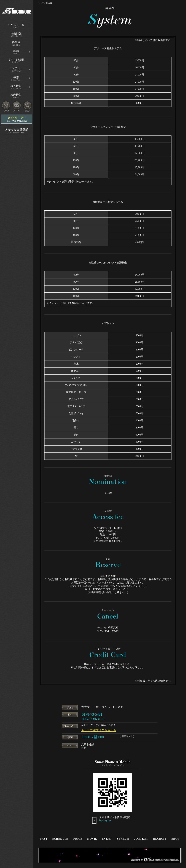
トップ (41, 3)
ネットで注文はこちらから (99, 730)
